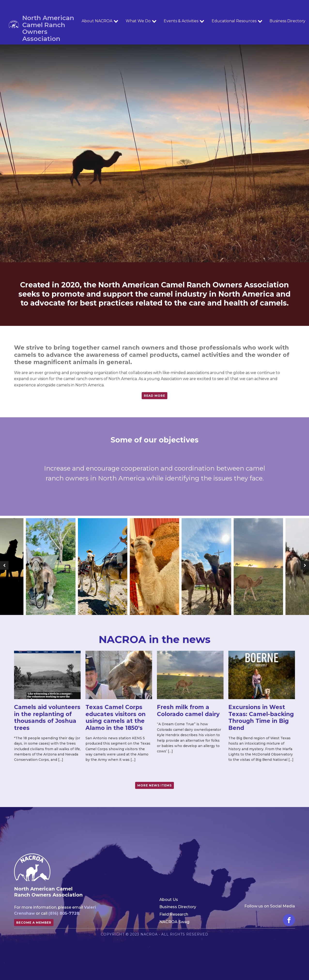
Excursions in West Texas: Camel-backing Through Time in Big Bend (261, 718)
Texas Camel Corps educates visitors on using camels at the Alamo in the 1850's (116, 718)
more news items (154, 785)
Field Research (174, 914)
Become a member (34, 923)
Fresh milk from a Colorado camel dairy (188, 711)
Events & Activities (184, 21)
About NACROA (100, 21)
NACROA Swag (174, 922)
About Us (169, 900)
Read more (154, 396)
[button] (4, 565)
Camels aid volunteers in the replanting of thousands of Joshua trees (47, 718)
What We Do (141, 21)
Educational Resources (237, 21)
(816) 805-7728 (64, 913)
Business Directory (178, 907)
